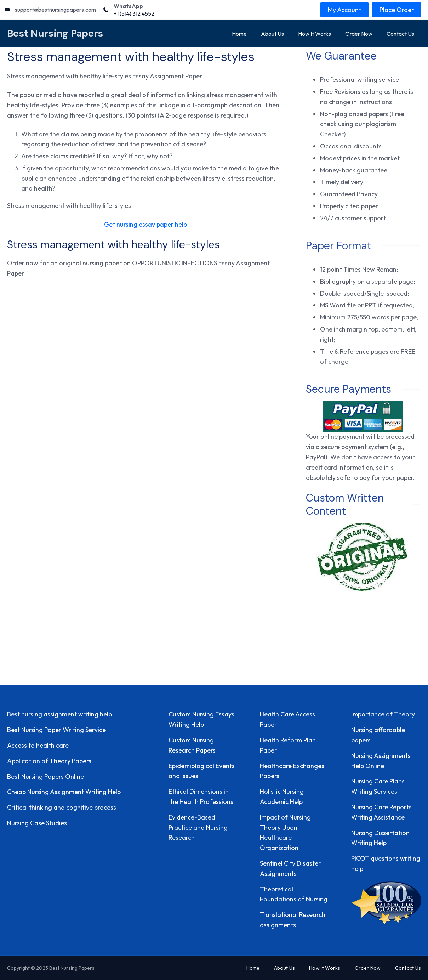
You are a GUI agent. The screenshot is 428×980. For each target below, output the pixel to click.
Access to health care (38, 745)
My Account (344, 10)
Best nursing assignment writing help (59, 714)
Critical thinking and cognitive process (62, 807)
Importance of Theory (383, 714)
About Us (272, 34)
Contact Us (400, 34)
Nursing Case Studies (37, 823)
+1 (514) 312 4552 (134, 13)
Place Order (397, 10)
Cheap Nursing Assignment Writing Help (64, 792)
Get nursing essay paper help (145, 224)
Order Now (359, 34)
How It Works (315, 34)
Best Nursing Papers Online (45, 777)
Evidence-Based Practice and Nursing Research (198, 828)
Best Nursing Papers (55, 33)
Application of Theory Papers (49, 761)
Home (239, 34)
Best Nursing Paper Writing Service (56, 730)
